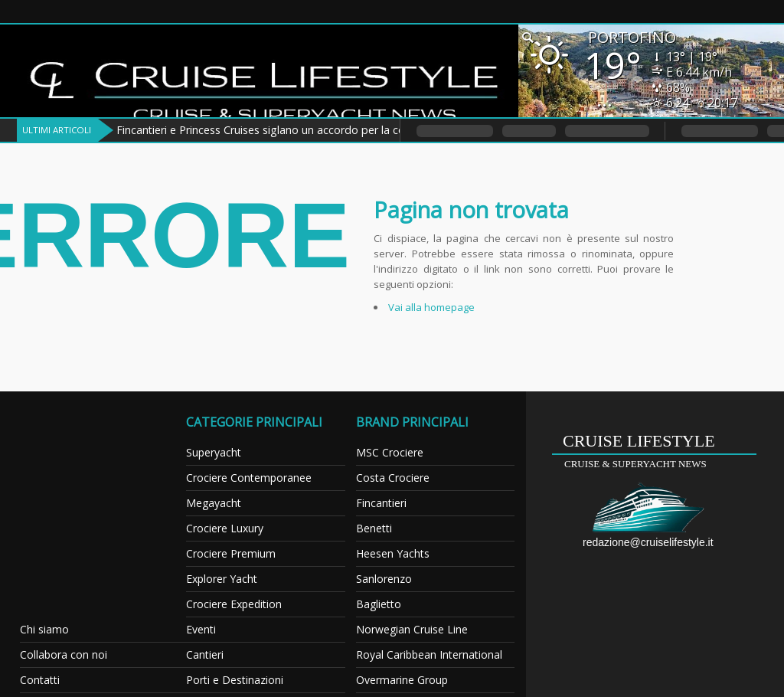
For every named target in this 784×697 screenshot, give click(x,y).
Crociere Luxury (225, 528)
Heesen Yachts (393, 553)
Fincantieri (381, 503)
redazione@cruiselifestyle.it (648, 542)
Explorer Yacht (222, 579)
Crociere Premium (231, 553)
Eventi (201, 629)
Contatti (40, 680)
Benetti (374, 528)
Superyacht (214, 452)
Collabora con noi (64, 654)
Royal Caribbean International (429, 654)
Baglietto (379, 604)
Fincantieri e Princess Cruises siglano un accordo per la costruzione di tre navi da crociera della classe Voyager (392, 130)
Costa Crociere (393, 478)
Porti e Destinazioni (235, 680)
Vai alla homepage (431, 307)
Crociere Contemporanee (249, 478)
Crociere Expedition (234, 604)
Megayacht (214, 503)
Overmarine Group (402, 680)
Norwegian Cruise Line (412, 629)
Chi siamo (44, 629)
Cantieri (205, 654)
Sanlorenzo (384, 579)
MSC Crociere (390, 452)
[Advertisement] (113, 510)
